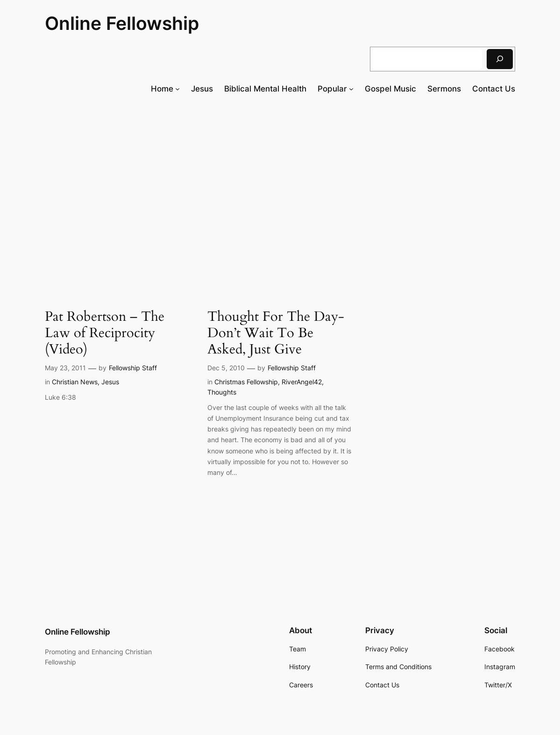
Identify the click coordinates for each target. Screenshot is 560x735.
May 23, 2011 (65, 368)
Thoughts (222, 392)
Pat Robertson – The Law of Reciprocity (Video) (105, 333)
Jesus (110, 382)
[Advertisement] (280, 178)
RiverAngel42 (302, 382)
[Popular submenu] (351, 89)
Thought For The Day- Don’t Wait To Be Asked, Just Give (276, 333)
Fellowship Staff (133, 368)
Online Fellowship (122, 23)
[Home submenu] (177, 89)
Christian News (75, 382)
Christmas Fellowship (246, 382)
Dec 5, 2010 (226, 368)
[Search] (500, 59)
